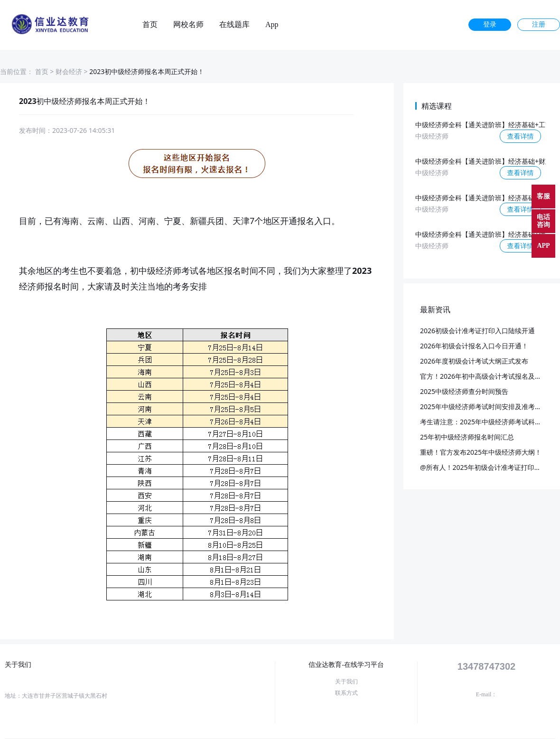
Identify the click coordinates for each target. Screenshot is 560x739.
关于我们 (346, 682)
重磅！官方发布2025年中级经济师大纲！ (481, 452)
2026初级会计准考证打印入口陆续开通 (477, 331)
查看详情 (521, 136)
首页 (150, 25)
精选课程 (437, 106)
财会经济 (69, 71)
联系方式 (346, 693)
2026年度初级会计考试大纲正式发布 (474, 361)
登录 (490, 24)
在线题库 (234, 25)
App (272, 25)
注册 (539, 24)
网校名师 (188, 25)
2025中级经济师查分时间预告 (464, 391)
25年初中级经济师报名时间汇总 (467, 437)
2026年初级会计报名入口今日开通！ (474, 346)
